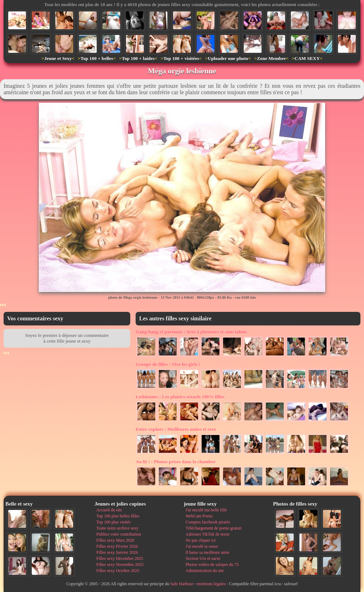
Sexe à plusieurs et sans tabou (191, 332)
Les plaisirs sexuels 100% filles (180, 397)
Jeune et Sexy (58, 58)
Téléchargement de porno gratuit (214, 528)
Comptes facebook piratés (208, 522)
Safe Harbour (182, 584)
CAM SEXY (307, 58)
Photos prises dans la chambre (175, 462)
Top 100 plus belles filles (118, 516)
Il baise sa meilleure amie (208, 552)
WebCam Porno (199, 516)
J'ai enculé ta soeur (202, 546)
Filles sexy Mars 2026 (115, 540)
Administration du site (205, 571)
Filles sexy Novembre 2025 (120, 565)
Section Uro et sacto (203, 558)
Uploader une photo (228, 58)
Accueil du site (109, 510)
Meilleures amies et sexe (176, 429)
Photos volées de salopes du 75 (212, 565)
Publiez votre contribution (119, 534)
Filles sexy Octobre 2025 (118, 571)
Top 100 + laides (138, 58)
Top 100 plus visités (113, 522)
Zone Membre (271, 58)
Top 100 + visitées (181, 58)
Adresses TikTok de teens (208, 534)
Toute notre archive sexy (117, 528)
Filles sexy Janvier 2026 (117, 552)
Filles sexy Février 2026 (117, 546)
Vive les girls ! (168, 364)
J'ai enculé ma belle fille (206, 510)
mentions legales (211, 584)
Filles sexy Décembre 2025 (120, 558)
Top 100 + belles (97, 58)
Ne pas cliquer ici (201, 540)
